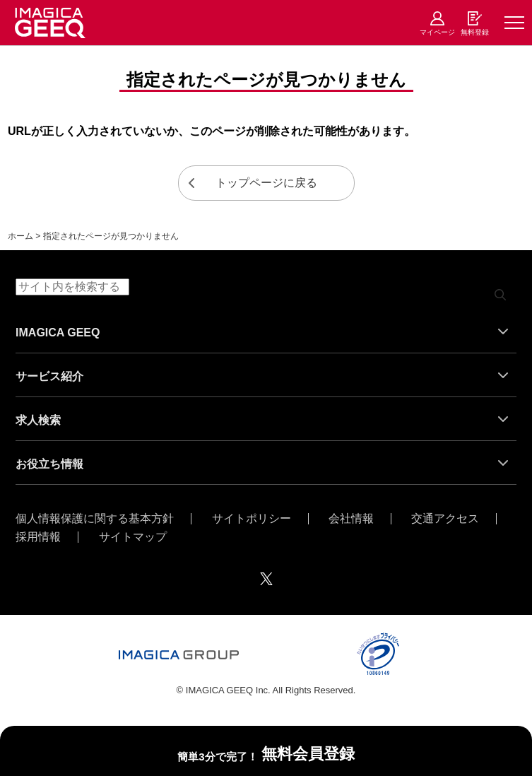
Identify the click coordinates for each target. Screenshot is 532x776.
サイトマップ (133, 537)
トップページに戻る (266, 183)
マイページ (437, 32)
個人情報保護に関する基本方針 (95, 519)
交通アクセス (445, 519)
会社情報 (351, 519)
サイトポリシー (252, 519)
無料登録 (475, 32)
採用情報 (38, 537)
